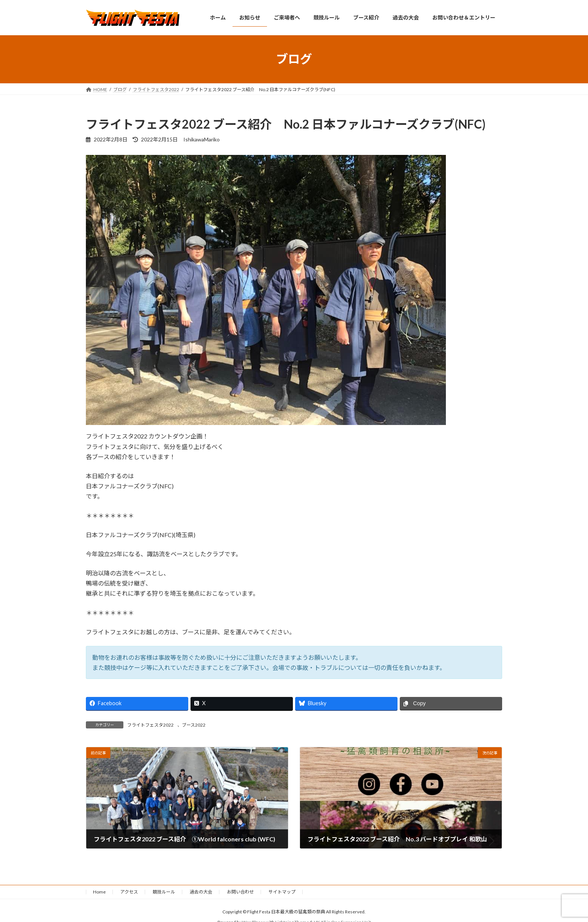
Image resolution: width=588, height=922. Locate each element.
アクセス (129, 892)
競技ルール (164, 892)
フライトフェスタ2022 (150, 725)
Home (99, 892)
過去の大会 (201, 892)
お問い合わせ (240, 892)
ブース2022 (194, 725)
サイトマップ (282, 892)
